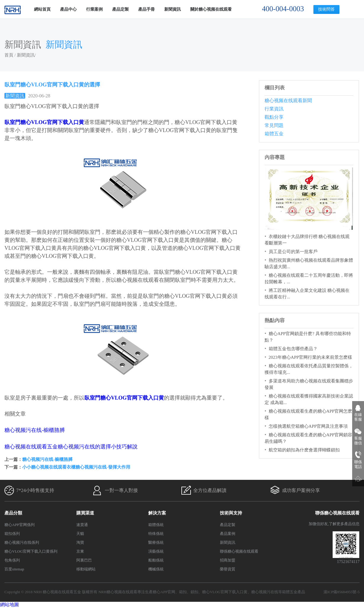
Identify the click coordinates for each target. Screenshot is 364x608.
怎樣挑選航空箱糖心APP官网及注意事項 (308, 426)
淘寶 (80, 542)
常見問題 (274, 125)
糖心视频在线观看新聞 (288, 100)
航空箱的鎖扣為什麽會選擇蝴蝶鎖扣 (304, 450)
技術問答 (326, 9)
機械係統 (156, 569)
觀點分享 (274, 117)
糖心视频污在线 (265, 592)
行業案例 (94, 9)
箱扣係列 (12, 534)
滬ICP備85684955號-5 (342, 592)
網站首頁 (42, 9)
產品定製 (120, 9)
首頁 (9, 55)
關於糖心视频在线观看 (211, 9)
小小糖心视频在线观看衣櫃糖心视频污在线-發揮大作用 (76, 467)
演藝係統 (156, 551)
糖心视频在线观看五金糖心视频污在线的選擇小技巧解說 (71, 447)
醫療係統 (156, 542)
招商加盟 (228, 560)
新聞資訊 (173, 9)
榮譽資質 (228, 569)
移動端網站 (86, 569)
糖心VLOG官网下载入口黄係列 (31, 551)
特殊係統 (156, 534)
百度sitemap (14, 569)
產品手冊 (146, 9)
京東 (80, 551)
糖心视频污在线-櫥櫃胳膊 (35, 430)
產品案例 (228, 534)
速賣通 (82, 525)
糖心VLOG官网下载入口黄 (225, 592)
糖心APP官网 (164, 592)
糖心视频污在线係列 (22, 542)
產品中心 (68, 9)
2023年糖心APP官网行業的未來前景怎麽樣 (311, 357)
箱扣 (183, 592)
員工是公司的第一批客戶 (293, 252)
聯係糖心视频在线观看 (239, 551)
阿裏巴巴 (84, 560)
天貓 (80, 534)
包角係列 (12, 560)
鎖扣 (194, 592)
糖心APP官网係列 (20, 525)
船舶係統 (156, 560)
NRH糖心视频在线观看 (118, 592)
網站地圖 (9, 605)
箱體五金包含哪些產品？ (293, 349)
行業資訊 (274, 109)
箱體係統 (156, 525)
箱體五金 (274, 134)
